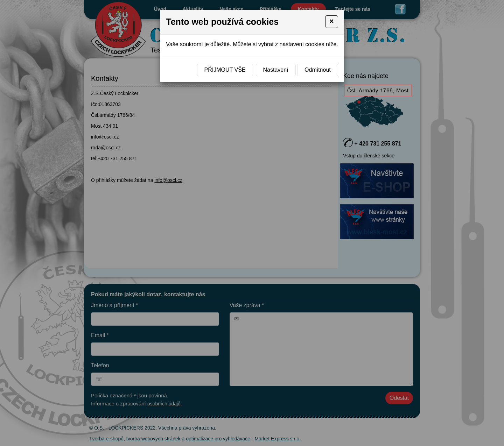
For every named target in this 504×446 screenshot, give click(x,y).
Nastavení (276, 70)
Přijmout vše (225, 70)
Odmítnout (318, 70)
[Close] (332, 22)
